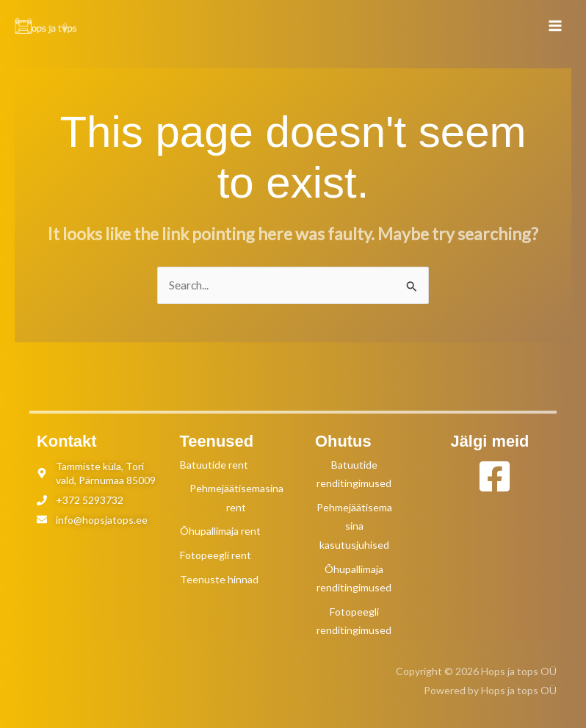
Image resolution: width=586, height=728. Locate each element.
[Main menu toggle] (556, 25)
